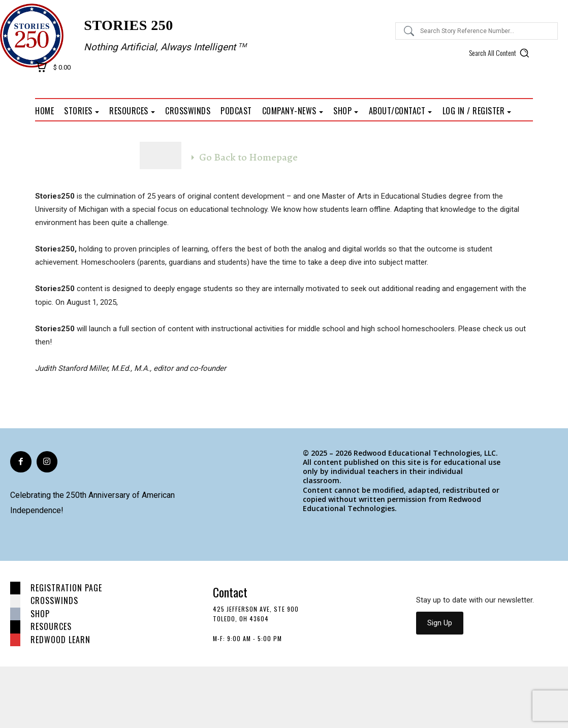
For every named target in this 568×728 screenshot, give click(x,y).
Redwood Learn (60, 640)
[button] (501, 53)
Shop (40, 614)
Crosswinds (54, 600)
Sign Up (440, 623)
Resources (51, 626)
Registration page (66, 588)
